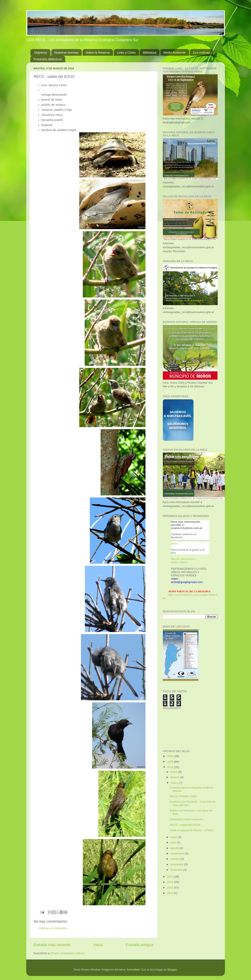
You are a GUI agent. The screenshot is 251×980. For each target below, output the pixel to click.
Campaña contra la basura (186, 819)
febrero (175, 777)
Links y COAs (126, 52)
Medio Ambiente (175, 52)
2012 (171, 882)
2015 (171, 893)
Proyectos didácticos (48, 59)
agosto (175, 848)
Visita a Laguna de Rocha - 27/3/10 (192, 830)
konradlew (133, 970)
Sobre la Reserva (98, 52)
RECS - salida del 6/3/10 (185, 825)
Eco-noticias (201, 52)
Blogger (172, 970)
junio (174, 842)
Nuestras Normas (67, 52)
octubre (176, 859)
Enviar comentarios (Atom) (68, 953)
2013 (171, 888)
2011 (171, 877)
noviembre (177, 864)
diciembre (177, 870)
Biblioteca (150, 52)
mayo (174, 837)
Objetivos (41, 52)
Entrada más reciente (52, 945)
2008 (171, 756)
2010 (171, 767)
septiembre (178, 853)
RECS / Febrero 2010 (183, 796)
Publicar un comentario (53, 928)
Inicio (98, 945)
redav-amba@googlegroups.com (187, 580)
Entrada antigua (140, 945)
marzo (175, 783)
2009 (171, 762)
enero (174, 772)
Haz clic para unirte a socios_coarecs (183, 560)
